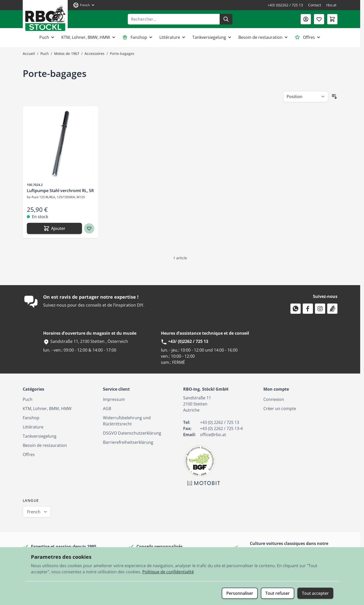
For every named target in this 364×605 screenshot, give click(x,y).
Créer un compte (280, 409)
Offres (308, 37)
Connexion (274, 399)
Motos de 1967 (67, 54)
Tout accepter (315, 593)
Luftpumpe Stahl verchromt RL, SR (60, 191)
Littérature (173, 37)
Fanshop (138, 37)
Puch (47, 37)
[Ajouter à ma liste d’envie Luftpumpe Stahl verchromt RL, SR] (89, 228)
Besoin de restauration (263, 37)
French (34, 512)
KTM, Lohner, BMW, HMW (89, 37)
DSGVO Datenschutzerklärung (132, 433)
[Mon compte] (306, 19)
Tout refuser (278, 593)
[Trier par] (306, 97)
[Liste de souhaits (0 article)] (319, 19)
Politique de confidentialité (168, 572)
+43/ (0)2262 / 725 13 (285, 5)
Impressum (114, 399)
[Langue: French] (84, 5)
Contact (315, 5)
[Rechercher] (226, 19)
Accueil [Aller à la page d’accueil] (29, 54)
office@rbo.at (213, 435)
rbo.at (331, 5)
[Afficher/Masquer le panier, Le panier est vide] (332, 19)
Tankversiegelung (212, 37)
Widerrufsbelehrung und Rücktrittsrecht (127, 421)
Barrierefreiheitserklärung (128, 442)
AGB (107, 409)
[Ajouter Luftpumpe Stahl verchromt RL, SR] (54, 228)
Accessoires (95, 54)
